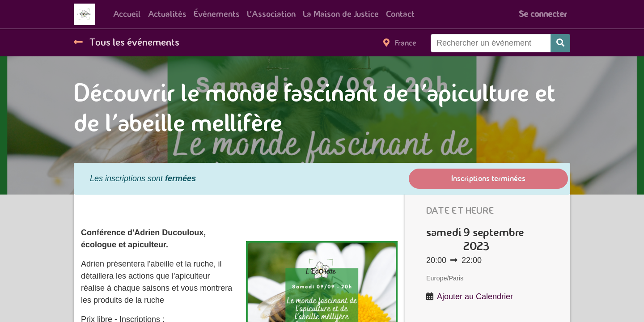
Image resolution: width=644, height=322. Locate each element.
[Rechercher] (560, 43)
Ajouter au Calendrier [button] (475, 297)
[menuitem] (127, 14)
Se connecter (543, 14)
